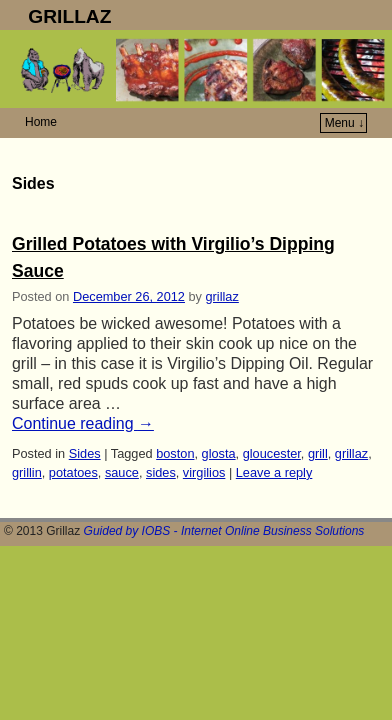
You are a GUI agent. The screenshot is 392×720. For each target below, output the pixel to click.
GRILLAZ (69, 16)
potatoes (73, 472)
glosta (219, 453)
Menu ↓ (344, 123)
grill (318, 453)
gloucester (272, 453)
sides (161, 472)
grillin (27, 472)
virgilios (204, 472)
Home (41, 122)
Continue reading (83, 423)
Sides (85, 453)
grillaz (222, 296)
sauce (122, 472)
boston (175, 453)
